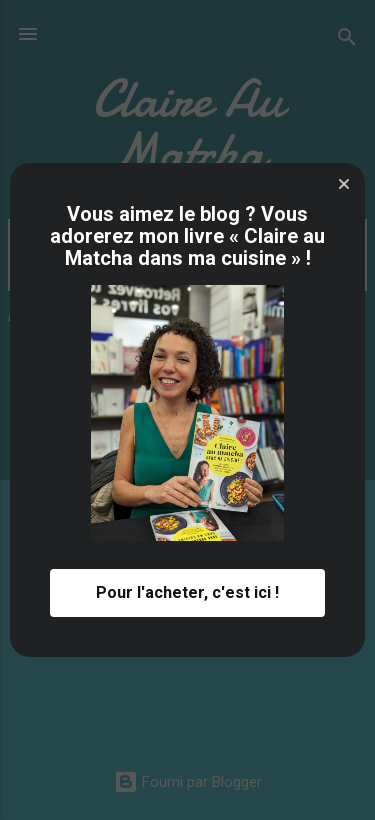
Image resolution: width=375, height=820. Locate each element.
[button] (344, 184)
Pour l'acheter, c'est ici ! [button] (187, 592)
